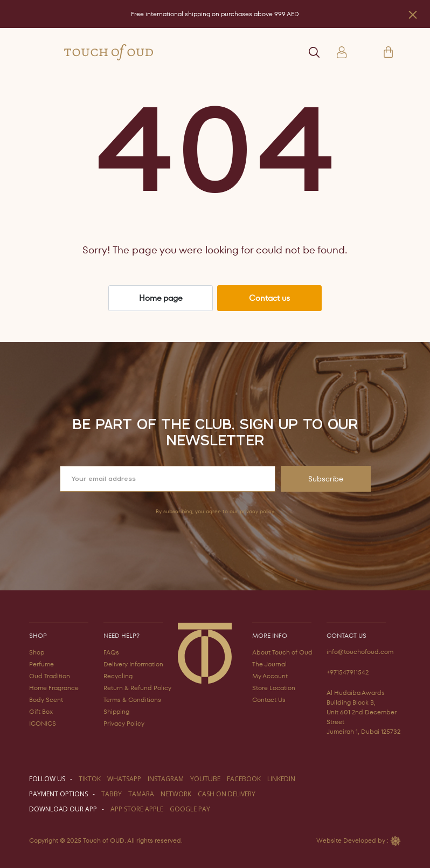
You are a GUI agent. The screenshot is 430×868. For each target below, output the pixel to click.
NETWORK (176, 794)
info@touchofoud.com (360, 652)
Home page (161, 298)
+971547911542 (348, 672)
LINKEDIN (281, 779)
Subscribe (326, 479)
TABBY (112, 794)
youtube (205, 779)
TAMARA (141, 794)
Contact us (269, 298)
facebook (244, 779)
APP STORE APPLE (137, 809)
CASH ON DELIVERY (227, 794)
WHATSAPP (124, 779)
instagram (166, 779)
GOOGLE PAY (190, 809)
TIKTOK (90, 779)
